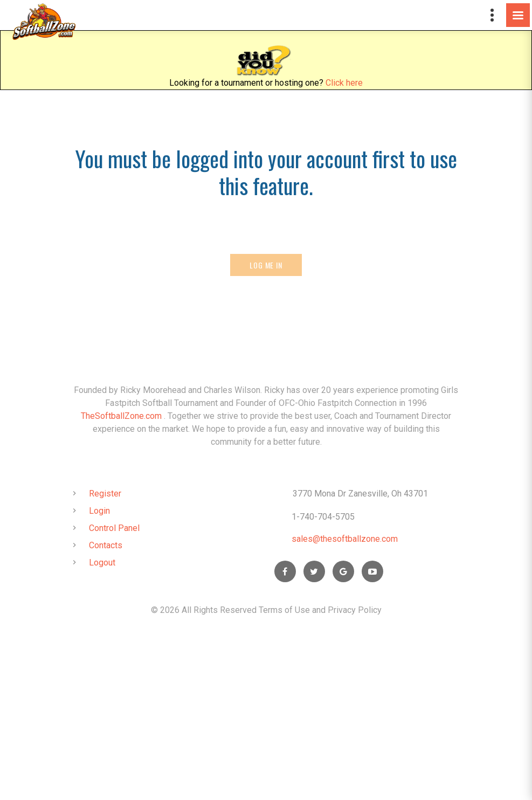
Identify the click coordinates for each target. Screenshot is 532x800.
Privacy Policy (355, 610)
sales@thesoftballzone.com (345, 539)
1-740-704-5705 (323, 517)
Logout (102, 563)
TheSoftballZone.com (121, 416)
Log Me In (266, 265)
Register (105, 494)
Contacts (106, 545)
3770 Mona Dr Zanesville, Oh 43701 (360, 494)
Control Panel (114, 528)
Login (99, 511)
